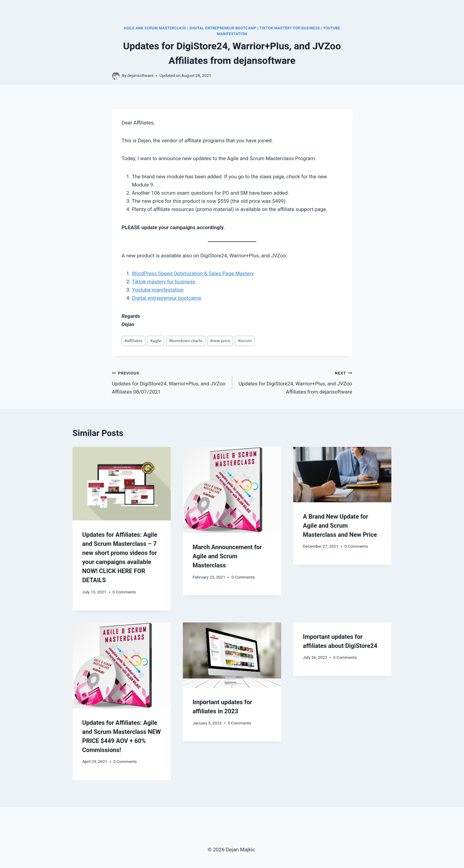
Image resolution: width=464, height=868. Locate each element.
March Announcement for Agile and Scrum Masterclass (227, 556)
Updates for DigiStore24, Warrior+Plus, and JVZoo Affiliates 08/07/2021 (169, 382)
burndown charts (186, 341)
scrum (245, 341)
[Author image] (116, 76)
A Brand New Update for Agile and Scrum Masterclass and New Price (340, 526)
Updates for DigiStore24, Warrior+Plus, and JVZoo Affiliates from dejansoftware (295, 382)
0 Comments (124, 592)
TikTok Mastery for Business (290, 28)
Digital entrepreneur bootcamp (167, 298)
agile (156, 341)
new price (220, 341)
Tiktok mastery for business (164, 282)
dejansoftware (140, 75)
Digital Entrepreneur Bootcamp (223, 28)
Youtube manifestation (158, 290)
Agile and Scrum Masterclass (155, 28)
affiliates (133, 341)
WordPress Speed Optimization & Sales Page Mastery (193, 273)
